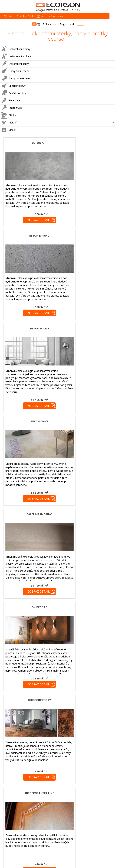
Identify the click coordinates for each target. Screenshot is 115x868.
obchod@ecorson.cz (54, 16)
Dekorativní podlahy (16, 57)
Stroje (8, 130)
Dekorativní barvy (15, 64)
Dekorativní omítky (16, 49)
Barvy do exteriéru (15, 79)
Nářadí (9, 123)
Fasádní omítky (13, 93)
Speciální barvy (13, 86)
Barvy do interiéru (15, 71)
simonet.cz (39, 865)
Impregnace (12, 108)
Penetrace (11, 101)
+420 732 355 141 (21, 16)
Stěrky (8, 115)
